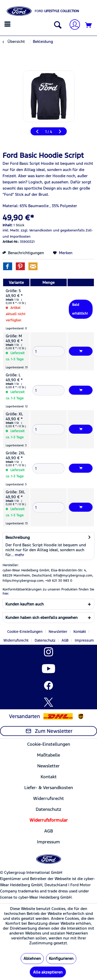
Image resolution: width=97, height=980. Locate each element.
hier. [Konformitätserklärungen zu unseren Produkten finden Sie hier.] (6, 594)
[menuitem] (8, 24)
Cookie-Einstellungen (25, 632)
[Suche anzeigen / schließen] (57, 25)
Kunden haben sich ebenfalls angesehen (42, 617)
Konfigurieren (61, 958)
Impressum (84, 640)
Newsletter (58, 632)
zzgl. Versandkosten (36, 230)
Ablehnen (32, 958)
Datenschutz (45, 640)
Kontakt (80, 632)
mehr (19, 555)
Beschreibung (18, 537)
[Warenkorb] (89, 25)
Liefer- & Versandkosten (49, 788)
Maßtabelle (48, 755)
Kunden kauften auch (25, 604)
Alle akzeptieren (48, 972)
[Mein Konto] (73, 25)
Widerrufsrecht (16, 640)
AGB (65, 640)
